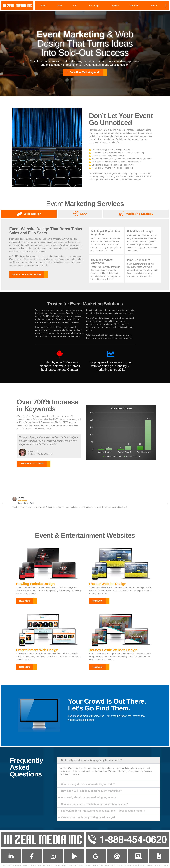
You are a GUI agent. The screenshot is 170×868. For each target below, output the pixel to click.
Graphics (114, 6)
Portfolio (134, 6)
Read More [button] (25, 601)
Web (60, 6)
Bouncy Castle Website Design (113, 650)
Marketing (94, 6)
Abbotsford (41, 866)
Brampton (50, 866)
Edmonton (72, 866)
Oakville (113, 866)
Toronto (142, 866)
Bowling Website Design (35, 584)
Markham (96, 866)
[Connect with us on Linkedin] (11, 857)
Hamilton (81, 866)
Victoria (157, 866)
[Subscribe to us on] (74, 857)
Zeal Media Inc (16, 866)
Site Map (33, 866)
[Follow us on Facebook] (32, 857)
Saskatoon (128, 866)
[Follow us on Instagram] (53, 857)
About (43, 6)
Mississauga (105, 866)
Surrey (135, 866)
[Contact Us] (159, 857)
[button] (3, 504)
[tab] (29, 214)
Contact (154, 6)
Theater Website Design (107, 584)
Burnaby (58, 866)
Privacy (26, 866)
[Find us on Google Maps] (96, 857)
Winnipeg (165, 866)
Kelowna (88, 866)
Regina (120, 866)
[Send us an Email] (117, 857)
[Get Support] (138, 857)
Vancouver (150, 866)
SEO (75, 6)
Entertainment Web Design (37, 650)
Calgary (65, 866)
